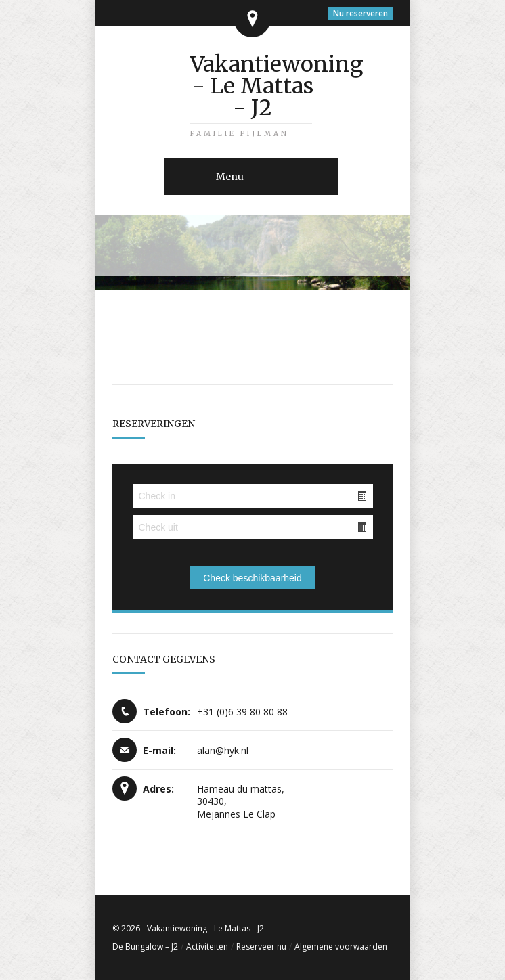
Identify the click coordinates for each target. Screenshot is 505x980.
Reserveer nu (261, 946)
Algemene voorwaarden (341, 946)
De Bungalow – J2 (145, 946)
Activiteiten (207, 946)
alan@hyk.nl (223, 750)
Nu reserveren (360, 13)
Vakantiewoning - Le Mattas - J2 (253, 86)
